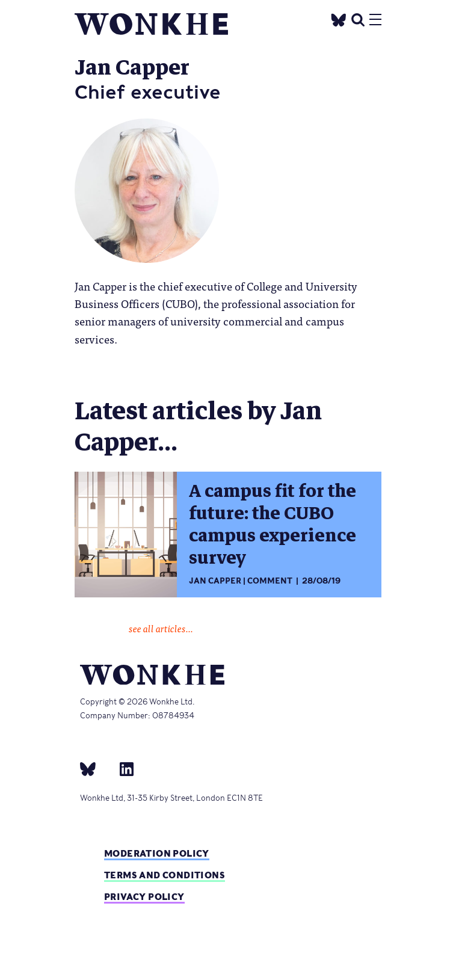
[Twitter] (339, 18)
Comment (270, 581)
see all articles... (161, 628)
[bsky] (95, 769)
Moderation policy (157, 853)
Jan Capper (215, 581)
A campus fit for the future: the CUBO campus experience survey (273, 525)
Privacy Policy (144, 897)
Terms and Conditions (165, 875)
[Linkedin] (122, 769)
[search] (358, 18)
